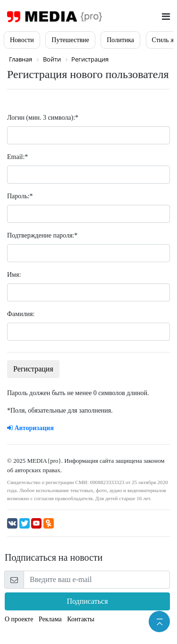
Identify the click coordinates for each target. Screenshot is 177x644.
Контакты (81, 619)
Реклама (50, 619)
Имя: (14, 275)
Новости (22, 40)
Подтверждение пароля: (42, 235)
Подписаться (87, 601)
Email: (17, 157)
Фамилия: (21, 314)
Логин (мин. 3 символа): (43, 118)
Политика (120, 40)
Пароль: (20, 196)
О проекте (19, 619)
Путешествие (70, 40)
